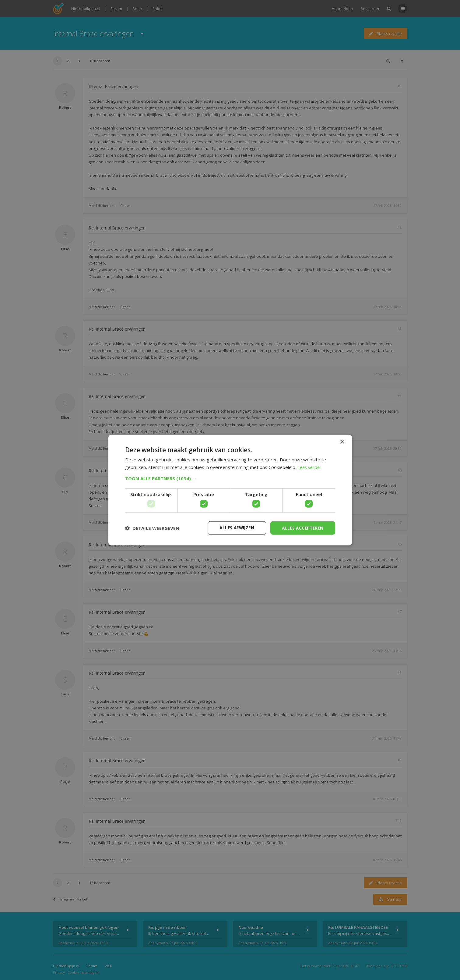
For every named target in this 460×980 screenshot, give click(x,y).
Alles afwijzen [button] (234, 528)
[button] (230, 478)
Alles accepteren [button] (302, 528)
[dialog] (230, 490)
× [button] (342, 442)
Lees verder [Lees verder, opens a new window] (310, 467)
